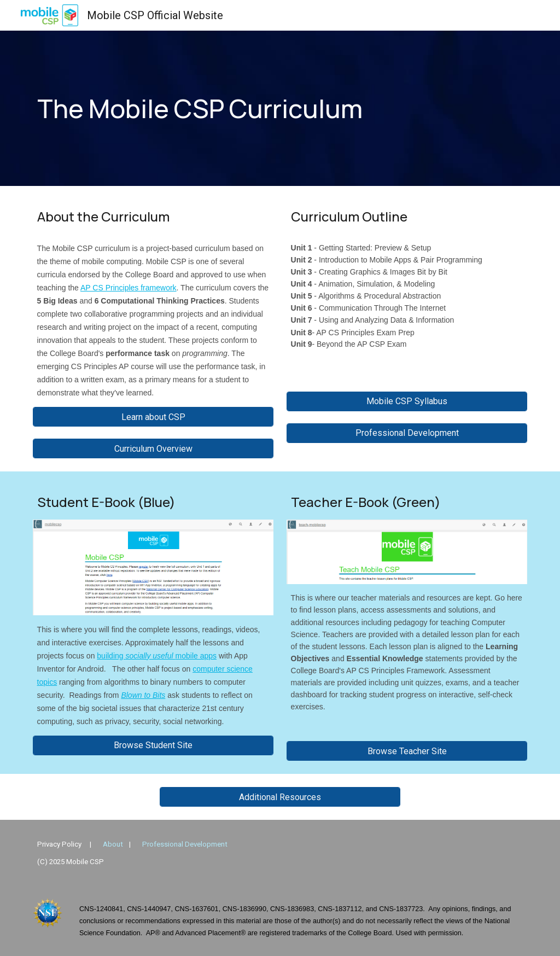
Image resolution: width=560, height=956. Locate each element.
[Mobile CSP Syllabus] (407, 401)
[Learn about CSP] (153, 417)
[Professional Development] (407, 433)
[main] (238, 109)
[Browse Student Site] (153, 745)
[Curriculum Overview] (153, 449)
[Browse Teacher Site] (407, 751)
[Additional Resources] (280, 797)
